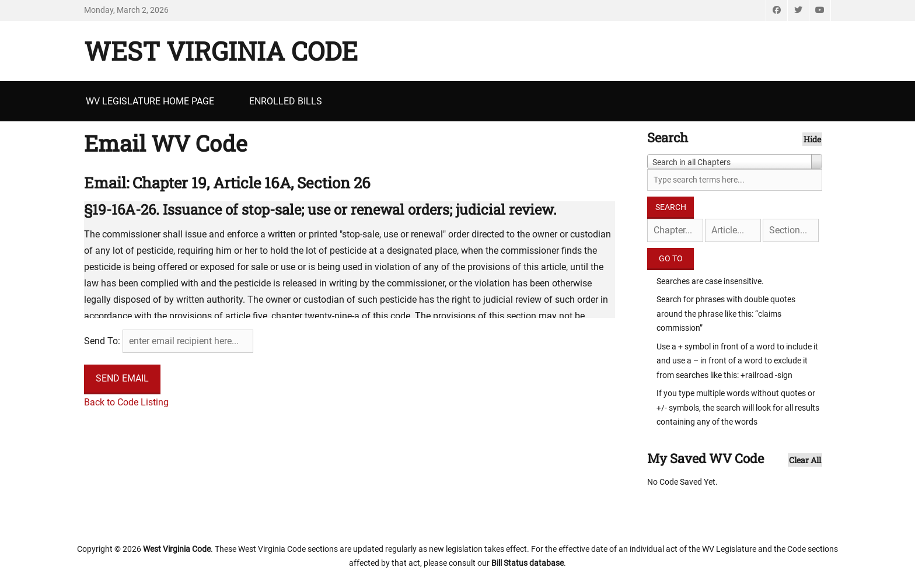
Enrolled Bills (286, 101)
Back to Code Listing (126, 402)
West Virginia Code (221, 51)
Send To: (102, 341)
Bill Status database (528, 563)
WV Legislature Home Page (150, 101)
